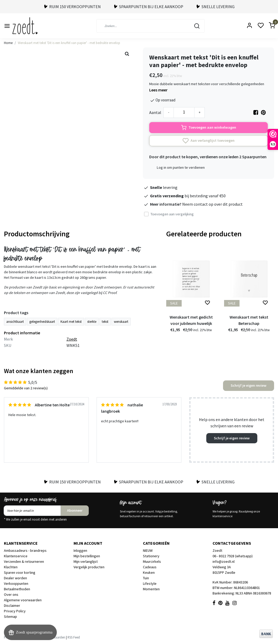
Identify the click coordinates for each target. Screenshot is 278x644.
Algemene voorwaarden (23, 600)
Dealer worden (15, 578)
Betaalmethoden (17, 589)
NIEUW (148, 550)
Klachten (11, 567)
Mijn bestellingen (87, 556)
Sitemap (10, 616)
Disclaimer (12, 605)
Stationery (151, 556)
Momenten (151, 589)
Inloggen (80, 550)
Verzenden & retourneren (24, 561)
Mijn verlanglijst (86, 561)
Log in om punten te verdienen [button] (181, 167)
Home (8, 43)
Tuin (146, 578)
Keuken (149, 572)
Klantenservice (16, 556)
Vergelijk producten (89, 567)
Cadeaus (150, 567)
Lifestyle (150, 583)
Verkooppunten (16, 583)
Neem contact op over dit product (212, 204)
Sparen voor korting (20, 572)
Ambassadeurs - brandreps (25, 550)
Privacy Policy (15, 611)
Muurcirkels (152, 561)
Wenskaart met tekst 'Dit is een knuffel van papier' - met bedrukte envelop (69, 43)
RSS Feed (74, 637)
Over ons (11, 594)
